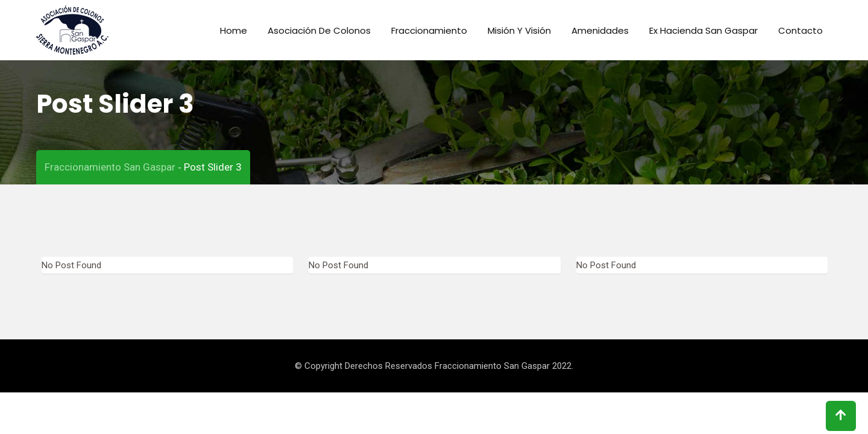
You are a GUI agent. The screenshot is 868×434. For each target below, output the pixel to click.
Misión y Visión (519, 30)
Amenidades (600, 30)
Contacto (800, 30)
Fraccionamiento (429, 30)
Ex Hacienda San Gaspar (703, 30)
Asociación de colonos (319, 30)
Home (234, 30)
